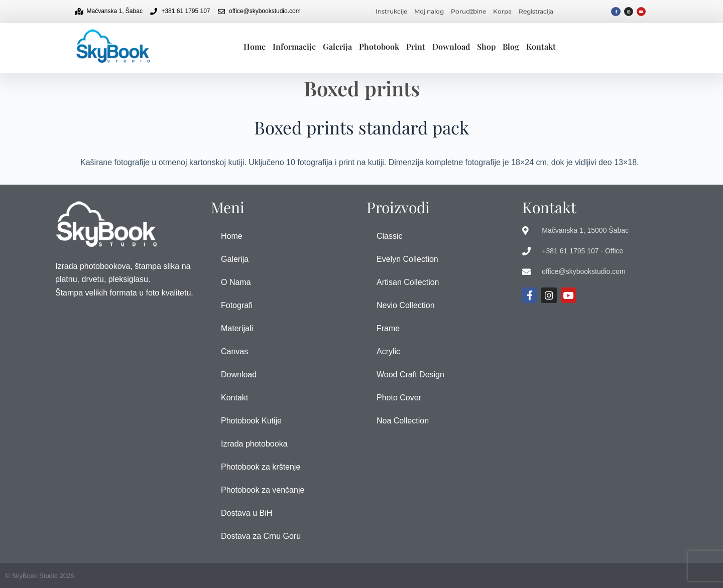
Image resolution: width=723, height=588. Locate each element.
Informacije (294, 46)
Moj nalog (429, 11)
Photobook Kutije (251, 421)
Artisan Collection (408, 282)
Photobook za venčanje (263, 490)
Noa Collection (403, 421)
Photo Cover (399, 398)
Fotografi (237, 305)
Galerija (337, 46)
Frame (388, 328)
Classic (390, 236)
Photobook (379, 46)
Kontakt (541, 46)
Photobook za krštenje (261, 467)
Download (451, 46)
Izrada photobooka (254, 444)
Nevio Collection (406, 305)
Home (255, 46)
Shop (486, 46)
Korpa (502, 11)
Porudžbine (468, 11)
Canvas (234, 351)
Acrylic (388, 351)
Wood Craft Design (410, 375)
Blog (511, 46)
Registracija (536, 11)
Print (416, 46)
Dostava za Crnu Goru (261, 536)
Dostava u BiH (247, 513)
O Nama (236, 282)
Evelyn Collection (407, 259)
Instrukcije (391, 11)
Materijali (237, 328)
